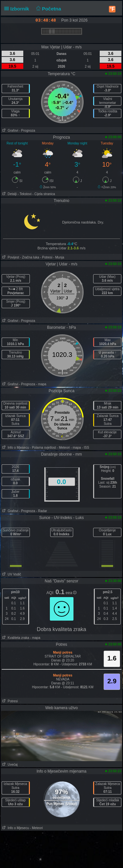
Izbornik (18, 9)
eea (71, 593)
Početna (48, 9)
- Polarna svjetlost (43, 448)
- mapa (41, 384)
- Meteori (63, 448)
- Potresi (46, 257)
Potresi (9, 701)
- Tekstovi (25, 194)
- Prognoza (27, 131)
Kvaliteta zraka (15, 638)
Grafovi (10, 131)
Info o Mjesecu (15, 448)
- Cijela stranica (44, 194)
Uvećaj (9, 765)
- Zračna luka (30, 257)
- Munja (59, 257)
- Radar (41, 511)
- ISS (85, 448)
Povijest (10, 257)
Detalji (9, 194)
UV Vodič (11, 574)
